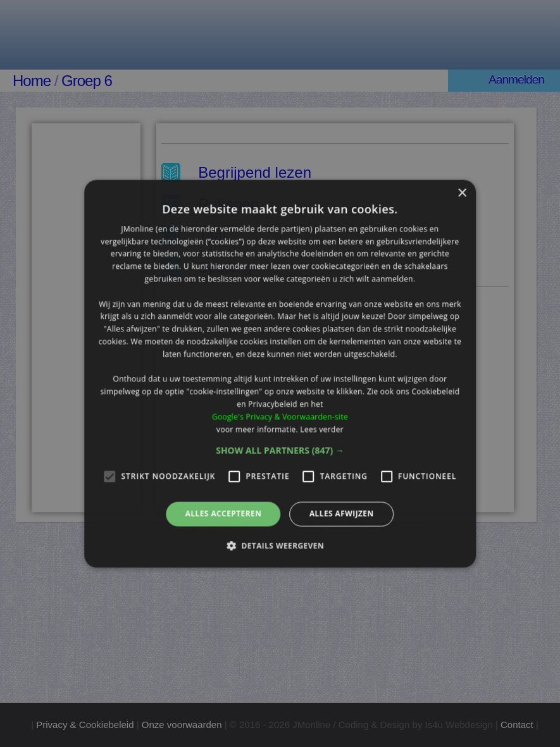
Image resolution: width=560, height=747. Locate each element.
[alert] (280, 373)
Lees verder (322, 429)
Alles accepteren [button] (224, 514)
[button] (280, 451)
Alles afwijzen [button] (342, 514)
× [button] (462, 193)
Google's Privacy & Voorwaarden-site (280, 417)
